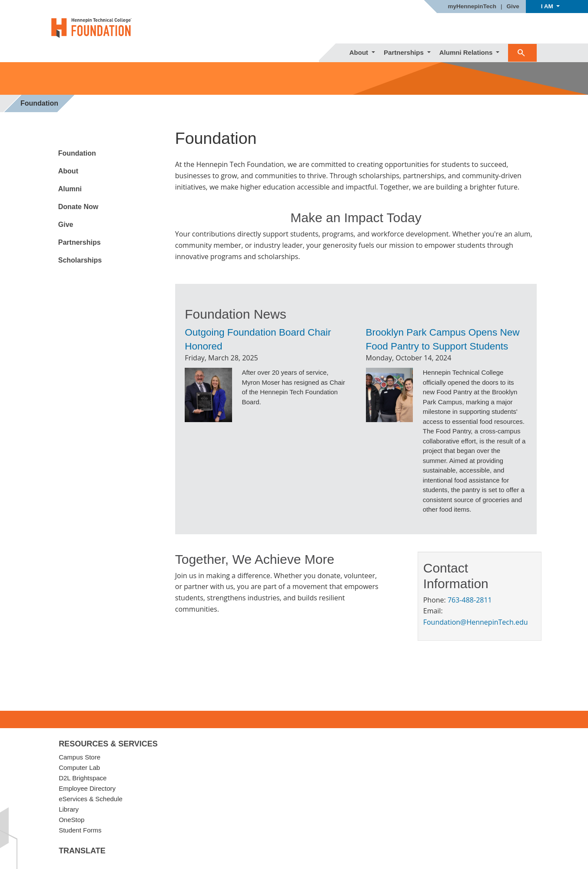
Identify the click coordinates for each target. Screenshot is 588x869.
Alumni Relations (467, 52)
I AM (548, 6)
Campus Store (80, 757)
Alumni (70, 189)
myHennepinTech (472, 7)
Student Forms (80, 830)
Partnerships (405, 52)
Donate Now (78, 207)
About (360, 52)
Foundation (77, 153)
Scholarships (80, 260)
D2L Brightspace (83, 778)
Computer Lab (79, 767)
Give (513, 7)
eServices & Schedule (91, 799)
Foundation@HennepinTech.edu (476, 622)
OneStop (71, 820)
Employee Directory (87, 788)
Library (69, 809)
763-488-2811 (470, 600)
